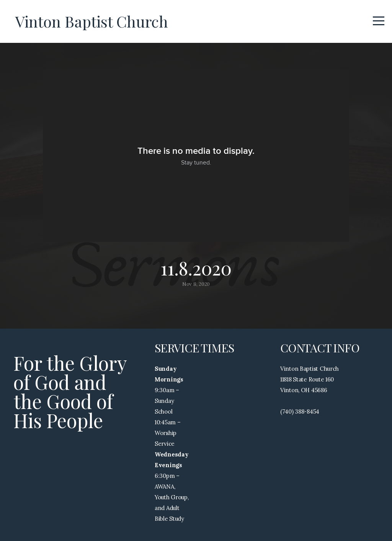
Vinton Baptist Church (92, 21)
